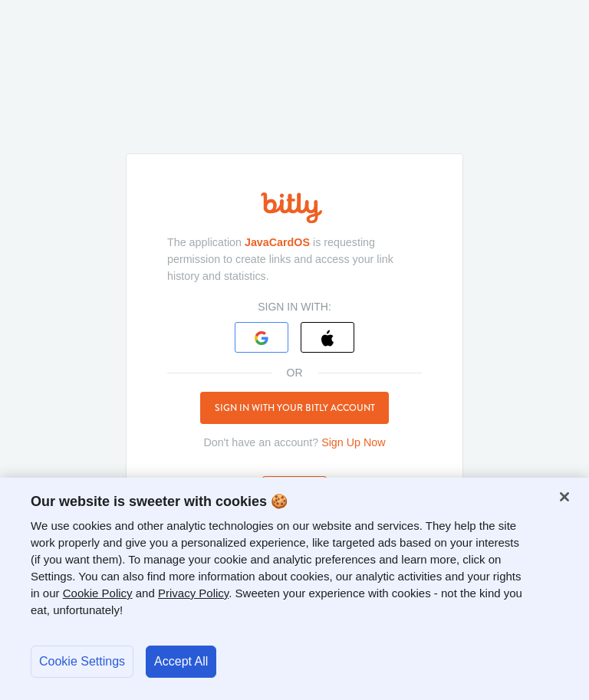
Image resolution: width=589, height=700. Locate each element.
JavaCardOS (277, 242)
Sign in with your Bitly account (295, 408)
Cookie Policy (98, 593)
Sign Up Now (353, 442)
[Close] (564, 497)
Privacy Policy (193, 593)
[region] (294, 589)
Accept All (181, 661)
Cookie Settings (82, 661)
